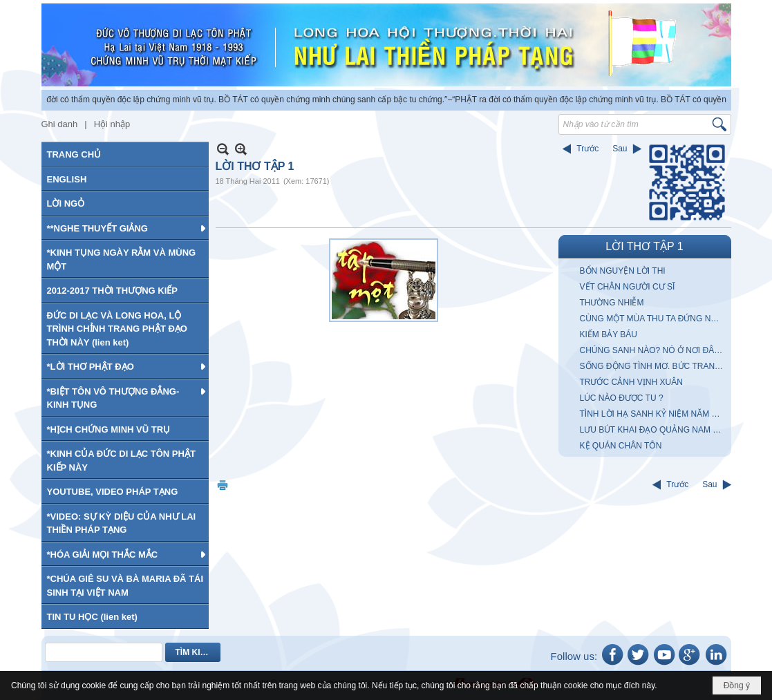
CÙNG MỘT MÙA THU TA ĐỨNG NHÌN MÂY (654, 319)
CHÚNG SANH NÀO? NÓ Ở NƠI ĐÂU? (652, 350)
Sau (620, 149)
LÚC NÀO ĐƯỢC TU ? (622, 398)
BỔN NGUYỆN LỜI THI (623, 271)
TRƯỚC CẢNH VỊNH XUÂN (631, 382)
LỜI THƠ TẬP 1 (644, 246)
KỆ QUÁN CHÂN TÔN (621, 446)
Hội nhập (112, 124)
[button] (125, 228)
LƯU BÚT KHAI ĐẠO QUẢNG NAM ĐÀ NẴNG (654, 430)
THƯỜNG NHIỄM (612, 303)
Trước (587, 149)
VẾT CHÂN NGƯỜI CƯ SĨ (628, 287)
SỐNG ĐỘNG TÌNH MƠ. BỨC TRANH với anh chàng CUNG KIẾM (654, 366)
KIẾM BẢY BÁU (609, 334)
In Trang (223, 485)
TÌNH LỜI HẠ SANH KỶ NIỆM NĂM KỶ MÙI (654, 414)
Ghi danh (60, 124)
